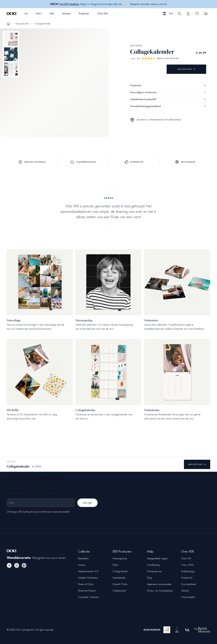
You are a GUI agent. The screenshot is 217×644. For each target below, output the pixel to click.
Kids (52, 13)
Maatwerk (168, 85)
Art (26, 13)
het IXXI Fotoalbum (69, 4)
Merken (66, 13)
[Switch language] (168, 14)
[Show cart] (206, 14)
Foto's (39, 13)
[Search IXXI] (179, 14)
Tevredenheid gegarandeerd (168, 106)
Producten (84, 13)
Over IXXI (102, 13)
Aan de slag (186, 69)
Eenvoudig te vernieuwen (168, 92)
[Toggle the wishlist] (197, 14)
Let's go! (87, 503)
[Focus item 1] (54, 86)
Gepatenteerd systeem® (168, 99)
